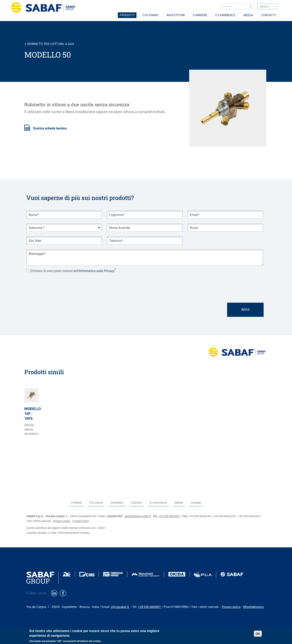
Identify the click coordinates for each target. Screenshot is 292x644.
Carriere (200, 15)
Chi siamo (150, 15)
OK (258, 634)
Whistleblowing (253, 607)
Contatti (268, 15)
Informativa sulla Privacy (97, 271)
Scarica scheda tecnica (50, 128)
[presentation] (57, 284)
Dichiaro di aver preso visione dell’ (70, 271)
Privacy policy (62, 521)
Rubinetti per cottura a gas (51, 44)
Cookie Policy (81, 521)
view (31, 423)
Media (248, 15)
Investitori (176, 15)
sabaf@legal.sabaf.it (138, 516)
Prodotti (127, 15)
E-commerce (225, 15)
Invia (245, 310)
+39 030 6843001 (169, 516)
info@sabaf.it (120, 607)
